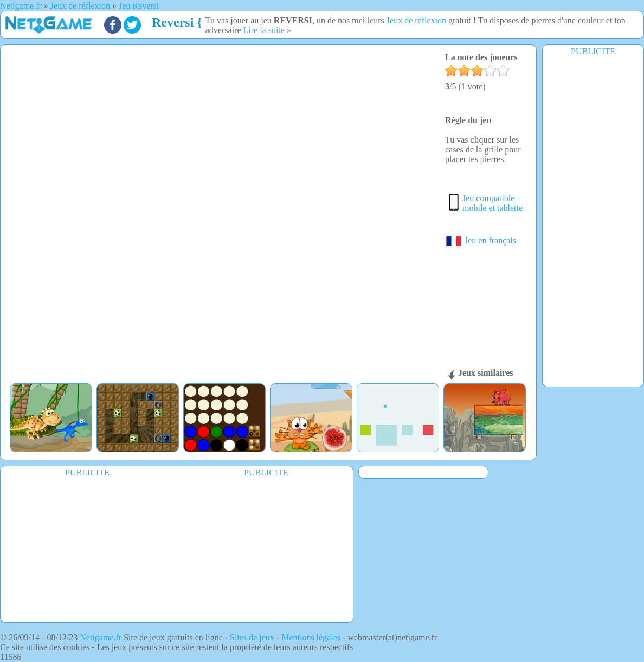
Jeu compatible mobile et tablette (492, 203)
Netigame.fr (101, 637)
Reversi (173, 22)
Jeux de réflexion (416, 20)
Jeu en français (481, 240)
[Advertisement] (593, 221)
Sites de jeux (252, 637)
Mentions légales (311, 637)
